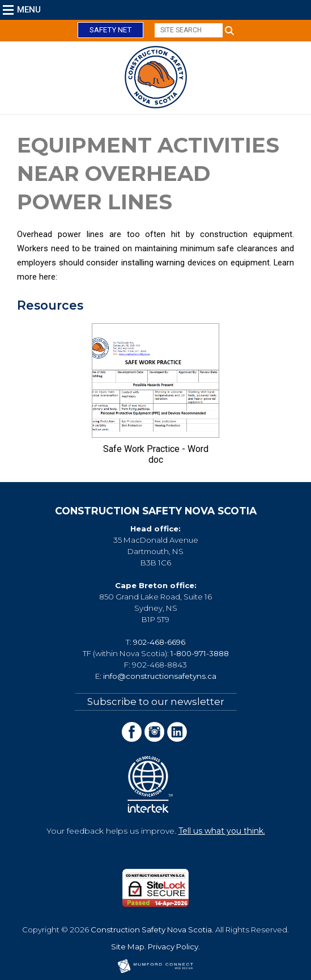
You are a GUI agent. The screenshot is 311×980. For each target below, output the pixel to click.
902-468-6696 (159, 642)
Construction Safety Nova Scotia (151, 930)
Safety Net (110, 30)
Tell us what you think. (222, 831)
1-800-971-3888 (200, 653)
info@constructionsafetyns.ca (160, 676)
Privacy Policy (173, 947)
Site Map (128, 947)
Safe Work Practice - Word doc (156, 454)
